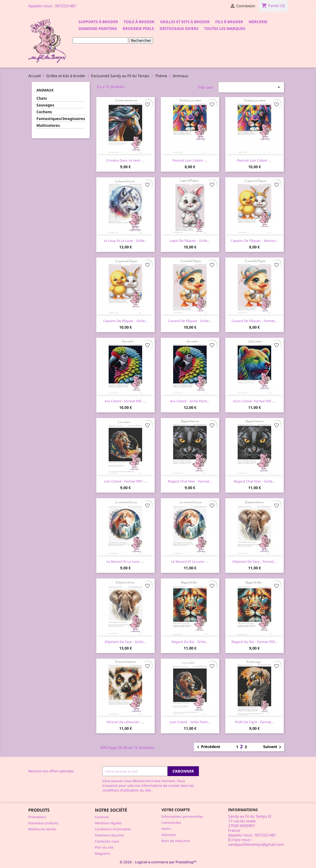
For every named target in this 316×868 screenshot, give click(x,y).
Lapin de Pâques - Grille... (190, 241)
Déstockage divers (179, 29)
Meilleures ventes (42, 829)
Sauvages (45, 105)
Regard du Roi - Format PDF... (254, 642)
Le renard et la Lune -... (126, 561)
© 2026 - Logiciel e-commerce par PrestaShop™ (158, 862)
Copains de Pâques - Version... (255, 241)
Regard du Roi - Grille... (190, 642)
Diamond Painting (98, 29)
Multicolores (48, 125)
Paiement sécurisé (109, 835)
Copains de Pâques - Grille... (126, 321)
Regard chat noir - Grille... (255, 481)
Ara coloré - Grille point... (190, 401)
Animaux (45, 90)
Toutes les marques (225, 29)
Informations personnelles (182, 816)
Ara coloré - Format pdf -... (125, 401)
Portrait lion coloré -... (190, 160)
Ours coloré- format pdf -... (254, 401)
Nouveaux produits (43, 823)
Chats (42, 98)
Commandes (171, 823)
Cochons (44, 112)
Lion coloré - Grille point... (190, 722)
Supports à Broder (98, 22)
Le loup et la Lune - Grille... (126, 241)
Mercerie (258, 22)
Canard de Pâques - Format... (255, 321)
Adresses (169, 835)
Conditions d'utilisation (113, 829)
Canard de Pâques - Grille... (190, 321)
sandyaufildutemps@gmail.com (256, 844)
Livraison (102, 817)
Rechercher (141, 40)
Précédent (208, 747)
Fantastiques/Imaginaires (61, 119)
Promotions (37, 817)
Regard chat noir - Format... (190, 481)
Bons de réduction (176, 841)
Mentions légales (108, 823)
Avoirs (166, 829)
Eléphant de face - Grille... (125, 642)
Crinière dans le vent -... (126, 160)
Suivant (273, 747)
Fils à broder (229, 22)
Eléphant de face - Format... (255, 561)
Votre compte (176, 810)
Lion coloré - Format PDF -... (125, 481)
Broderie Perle (138, 29)
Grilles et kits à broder (185, 22)
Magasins (102, 853)
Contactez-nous (107, 841)
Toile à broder (139, 22)
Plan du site (104, 847)
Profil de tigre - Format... (254, 722)
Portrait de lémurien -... (125, 722)
